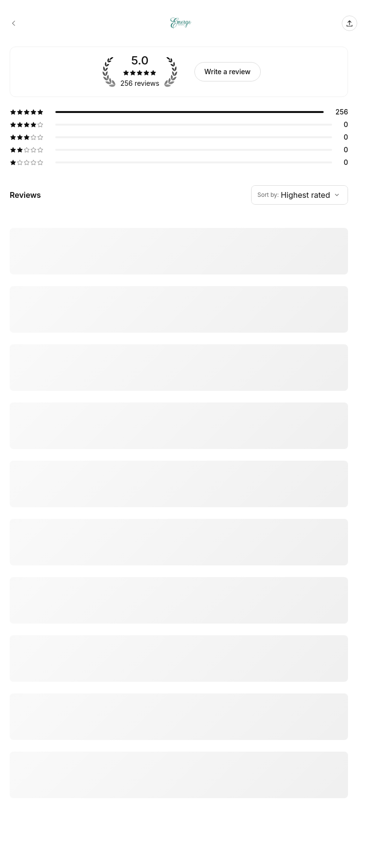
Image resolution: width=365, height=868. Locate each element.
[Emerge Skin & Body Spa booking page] (14, 23)
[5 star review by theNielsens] (179, 265)
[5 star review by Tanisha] (179, 520)
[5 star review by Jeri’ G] (179, 349)
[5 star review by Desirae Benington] (179, 840)
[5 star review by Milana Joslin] (179, 406)
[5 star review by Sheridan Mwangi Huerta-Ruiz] (179, 692)
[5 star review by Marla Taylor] (179, 630)
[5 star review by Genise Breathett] (179, 463)
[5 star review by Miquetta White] (179, 573)
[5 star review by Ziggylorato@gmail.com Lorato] (179, 769)
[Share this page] (349, 23)
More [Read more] (17, 309)
